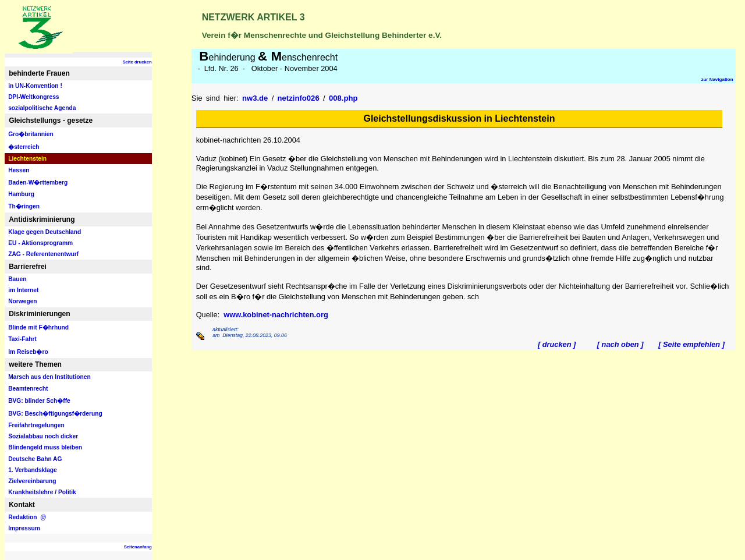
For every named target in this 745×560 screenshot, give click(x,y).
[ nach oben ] (620, 344)
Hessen (19, 170)
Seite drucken (137, 62)
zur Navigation (717, 79)
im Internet (23, 290)
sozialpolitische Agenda (42, 108)
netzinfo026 (299, 98)
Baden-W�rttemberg (38, 182)
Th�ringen (24, 206)
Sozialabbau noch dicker (43, 436)
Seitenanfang (138, 547)
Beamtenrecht (28, 389)
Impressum (24, 528)
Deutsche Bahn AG (35, 459)
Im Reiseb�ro (28, 352)
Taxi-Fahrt (22, 339)
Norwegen (22, 301)
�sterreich (24, 147)
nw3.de (255, 98)
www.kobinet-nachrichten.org (276, 315)
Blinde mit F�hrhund (38, 327)
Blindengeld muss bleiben (45, 447)
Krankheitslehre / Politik (42, 492)
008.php (343, 98)
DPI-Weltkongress (33, 97)
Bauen (17, 279)
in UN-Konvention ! (35, 86)
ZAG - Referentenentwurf (43, 254)
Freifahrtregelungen (36, 425)
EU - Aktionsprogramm (40, 243)
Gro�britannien (31, 134)
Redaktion (27, 517)
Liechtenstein (27, 159)
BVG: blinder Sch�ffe (39, 401)
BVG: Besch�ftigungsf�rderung (55, 414)
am (216, 335)
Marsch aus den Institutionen (49, 377)
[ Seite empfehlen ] (691, 344)
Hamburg (21, 194)
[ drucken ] (557, 344)
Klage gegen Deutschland (45, 232)
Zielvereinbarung (32, 481)
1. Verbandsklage (33, 470)
